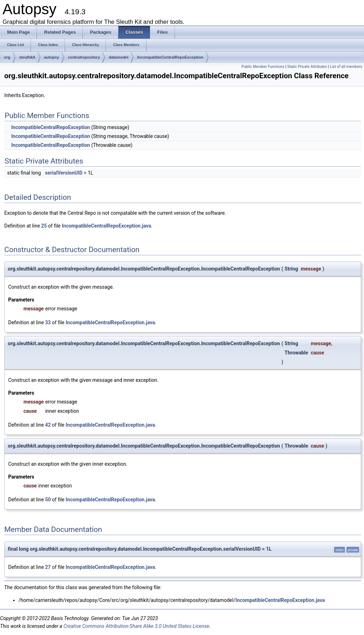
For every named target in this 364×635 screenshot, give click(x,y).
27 (48, 567)
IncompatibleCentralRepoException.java (106, 226)
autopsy (52, 57)
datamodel (119, 57)
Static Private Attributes (307, 67)
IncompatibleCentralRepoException (170, 57)
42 (48, 425)
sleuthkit (27, 57)
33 (48, 322)
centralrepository (84, 57)
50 (48, 500)
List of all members (346, 67)
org (7, 57)
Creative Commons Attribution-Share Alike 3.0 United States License (136, 626)
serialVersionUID (64, 173)
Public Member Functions (263, 67)
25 (44, 226)
